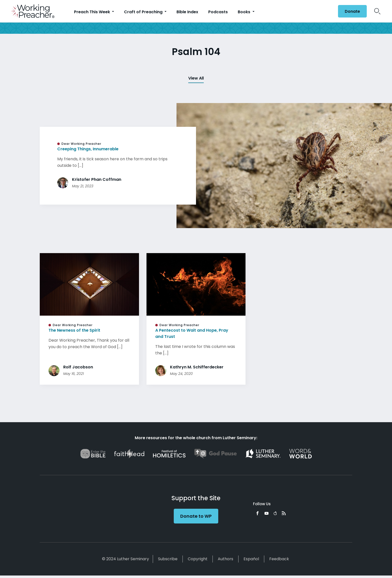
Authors (225, 559)
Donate (352, 11)
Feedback (279, 559)
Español (251, 559)
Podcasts (218, 12)
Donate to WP (196, 516)
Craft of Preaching (144, 12)
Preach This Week (92, 12)
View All (196, 78)
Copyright (198, 559)
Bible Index (187, 12)
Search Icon (377, 11)
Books (244, 12)
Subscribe (168, 559)
